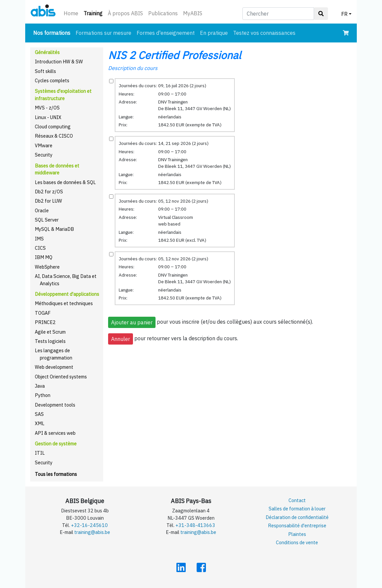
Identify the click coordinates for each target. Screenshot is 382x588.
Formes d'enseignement (166, 33)
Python (43, 395)
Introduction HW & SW (59, 62)
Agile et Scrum (50, 332)
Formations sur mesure (103, 33)
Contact (297, 500)
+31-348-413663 (195, 525)
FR (344, 14)
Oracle (42, 210)
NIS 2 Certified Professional (175, 55)
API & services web (55, 433)
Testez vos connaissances (264, 33)
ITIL (40, 453)
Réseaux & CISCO (54, 136)
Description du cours (133, 68)
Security (44, 155)
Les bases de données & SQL (65, 182)
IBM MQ (44, 257)
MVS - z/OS (47, 108)
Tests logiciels (50, 341)
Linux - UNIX (48, 117)
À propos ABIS (125, 13)
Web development (54, 367)
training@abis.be (92, 532)
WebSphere (47, 267)
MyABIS (193, 13)
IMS (39, 239)
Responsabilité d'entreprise (297, 525)
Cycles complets (52, 80)
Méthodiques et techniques (64, 303)
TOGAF (43, 313)
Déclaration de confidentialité (297, 517)
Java (40, 386)
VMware (44, 145)
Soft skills (45, 71)
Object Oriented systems (61, 377)
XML (40, 423)
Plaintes (297, 534)
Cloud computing (53, 127)
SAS (39, 414)
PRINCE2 (45, 322)
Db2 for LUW (48, 201)
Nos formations (53, 32)
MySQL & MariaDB (54, 229)
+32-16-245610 (89, 525)
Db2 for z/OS (49, 192)
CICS (40, 248)
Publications (163, 13)
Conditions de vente (297, 542)
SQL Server (47, 220)
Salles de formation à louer (297, 509)
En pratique (214, 33)
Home (71, 13)
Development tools (55, 405)
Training (94, 13)
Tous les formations (56, 474)
